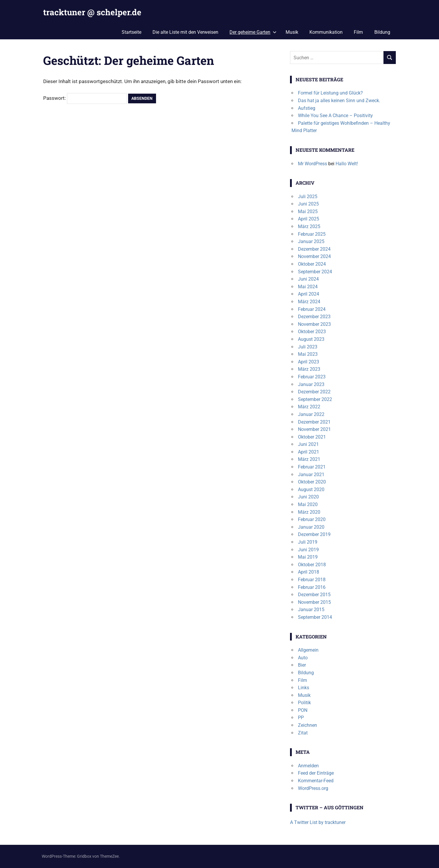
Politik (304, 703)
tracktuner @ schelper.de (92, 12)
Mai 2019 (308, 557)
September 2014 (315, 617)
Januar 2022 (311, 414)
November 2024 (314, 256)
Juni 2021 (308, 444)
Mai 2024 (308, 287)
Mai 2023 (308, 354)
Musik (292, 32)
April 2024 (309, 294)
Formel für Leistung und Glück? (330, 93)
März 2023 (309, 369)
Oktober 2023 (312, 332)
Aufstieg (307, 108)
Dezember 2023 (314, 317)
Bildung (382, 32)
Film (358, 32)
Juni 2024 (308, 279)
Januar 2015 (311, 610)
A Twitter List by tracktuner (318, 822)
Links (304, 688)
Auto (303, 658)
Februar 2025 (312, 234)
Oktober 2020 (312, 482)
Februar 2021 (312, 467)
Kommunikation (326, 32)
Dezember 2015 (314, 595)
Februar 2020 (312, 519)
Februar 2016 (312, 587)
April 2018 (309, 572)
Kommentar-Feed (316, 781)
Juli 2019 (308, 542)
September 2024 (315, 272)
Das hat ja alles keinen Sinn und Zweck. (339, 101)
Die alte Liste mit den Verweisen (185, 32)
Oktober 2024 (312, 264)
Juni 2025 (308, 204)
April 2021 (309, 452)
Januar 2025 (311, 241)
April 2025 (309, 219)
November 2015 (314, 602)
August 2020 (311, 489)
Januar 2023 (311, 384)
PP (301, 718)
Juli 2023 (308, 347)
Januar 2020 (311, 527)
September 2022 (315, 399)
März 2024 (309, 302)
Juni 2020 (308, 497)
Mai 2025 (308, 211)
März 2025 (309, 226)
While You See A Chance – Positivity (335, 116)
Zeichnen (308, 725)
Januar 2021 (311, 475)
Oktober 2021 (312, 437)
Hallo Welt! (347, 164)
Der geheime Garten (253, 32)
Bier (302, 665)
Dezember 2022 (314, 392)
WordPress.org (313, 788)
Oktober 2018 (312, 565)
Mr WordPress (313, 164)
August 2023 (311, 339)
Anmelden (308, 766)
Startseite (131, 32)
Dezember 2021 (314, 422)
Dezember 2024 (314, 249)
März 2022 (309, 407)
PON (303, 710)
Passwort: (85, 98)
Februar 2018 (312, 580)
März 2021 (309, 459)
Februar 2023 (312, 377)
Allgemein (308, 650)
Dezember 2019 (314, 534)
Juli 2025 (308, 197)
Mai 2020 (308, 504)
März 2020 (309, 512)
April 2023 (309, 362)
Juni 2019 (308, 550)
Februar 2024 (312, 309)
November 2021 (314, 429)
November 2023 (314, 324)
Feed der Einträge (316, 773)
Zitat (303, 733)
